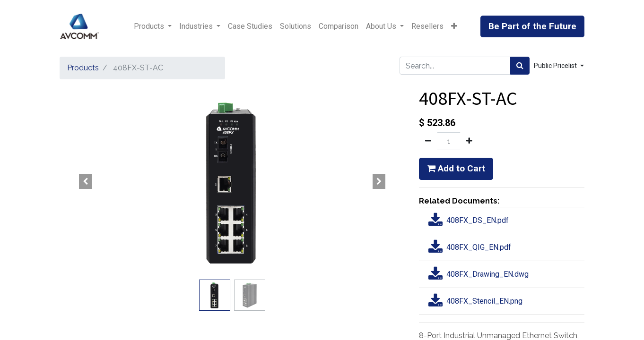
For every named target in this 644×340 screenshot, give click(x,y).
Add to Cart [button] (456, 168)
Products (83, 68)
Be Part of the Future (532, 26)
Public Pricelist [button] (556, 66)
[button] (454, 26)
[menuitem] (250, 26)
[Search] (520, 66)
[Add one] (469, 141)
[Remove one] (428, 141)
